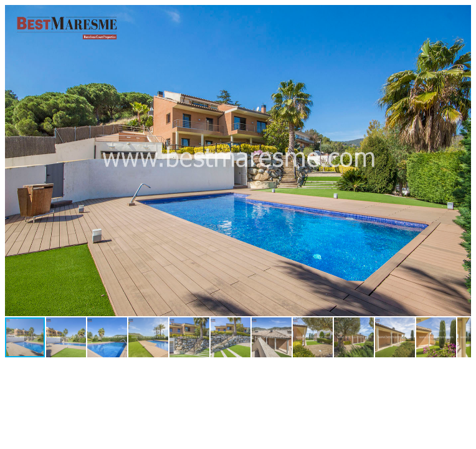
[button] (460, 16)
